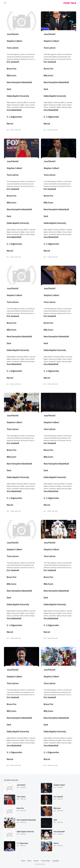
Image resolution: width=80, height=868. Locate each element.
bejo (8, 130)
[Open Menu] (5, 3)
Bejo (18, 787)
